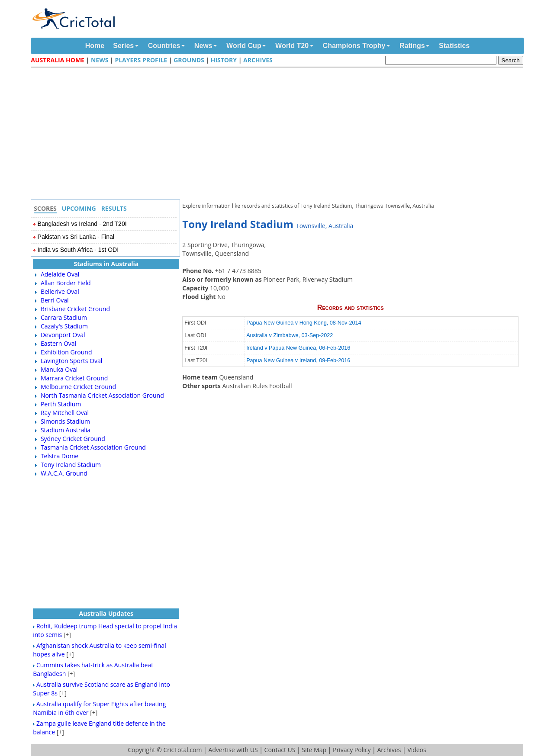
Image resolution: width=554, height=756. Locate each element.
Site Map (314, 750)
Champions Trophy (354, 46)
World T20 (292, 46)
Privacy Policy (352, 750)
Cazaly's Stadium (64, 326)
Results (114, 208)
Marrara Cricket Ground (74, 378)
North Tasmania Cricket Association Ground (102, 395)
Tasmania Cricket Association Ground (93, 447)
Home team (201, 377)
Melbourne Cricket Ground (78, 387)
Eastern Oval (58, 343)
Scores (45, 208)
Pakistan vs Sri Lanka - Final (76, 237)
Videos (417, 750)
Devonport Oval (63, 335)
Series (123, 46)
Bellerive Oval (60, 291)
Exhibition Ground (66, 352)
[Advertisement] (279, 135)
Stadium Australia (66, 430)
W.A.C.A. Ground (64, 473)
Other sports (202, 386)
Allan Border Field (66, 283)
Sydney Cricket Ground (73, 439)
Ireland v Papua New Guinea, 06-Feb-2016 (298, 348)
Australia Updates (106, 613)
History (224, 60)
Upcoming (79, 208)
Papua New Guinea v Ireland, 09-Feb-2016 (298, 360)
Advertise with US (233, 750)
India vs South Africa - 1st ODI (78, 250)
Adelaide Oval (60, 274)
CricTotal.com (182, 750)
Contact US (280, 750)
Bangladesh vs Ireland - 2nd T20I (82, 224)
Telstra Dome (60, 456)
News (203, 46)
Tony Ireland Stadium (71, 465)
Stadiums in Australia (106, 264)
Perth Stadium (61, 404)
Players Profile (141, 60)
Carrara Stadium (64, 317)
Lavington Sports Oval (71, 361)
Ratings (412, 46)
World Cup (244, 46)
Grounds (189, 60)
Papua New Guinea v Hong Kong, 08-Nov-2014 (304, 323)
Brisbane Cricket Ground (75, 309)
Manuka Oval (59, 369)
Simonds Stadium (65, 421)
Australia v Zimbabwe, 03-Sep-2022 (290, 335)
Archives (258, 60)
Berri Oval (55, 300)
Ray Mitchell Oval (65, 413)
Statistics (454, 46)
